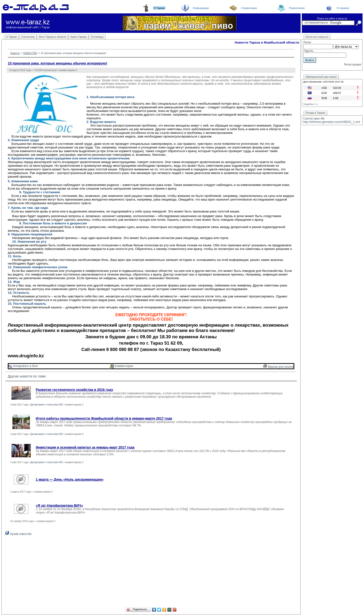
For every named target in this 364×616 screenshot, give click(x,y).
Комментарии (122, 366)
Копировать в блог (23, 366)
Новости (15, 53)
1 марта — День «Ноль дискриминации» (70, 479)
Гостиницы (97, 37)
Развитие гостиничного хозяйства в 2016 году (74, 390)
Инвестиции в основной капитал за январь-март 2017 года (85, 447)
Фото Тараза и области (53, 37)
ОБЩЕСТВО (30, 53)
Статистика (28, 37)
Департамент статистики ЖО (47, 405)
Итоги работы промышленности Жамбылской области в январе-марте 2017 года (104, 418)
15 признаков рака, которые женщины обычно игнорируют (58, 63)
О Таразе (11, 37)
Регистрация (353, 64)
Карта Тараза (78, 37)
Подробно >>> (311, 104)
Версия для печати (278, 367)
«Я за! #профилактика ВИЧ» (59, 506)
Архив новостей (18, 534)
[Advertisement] (151, 572)
